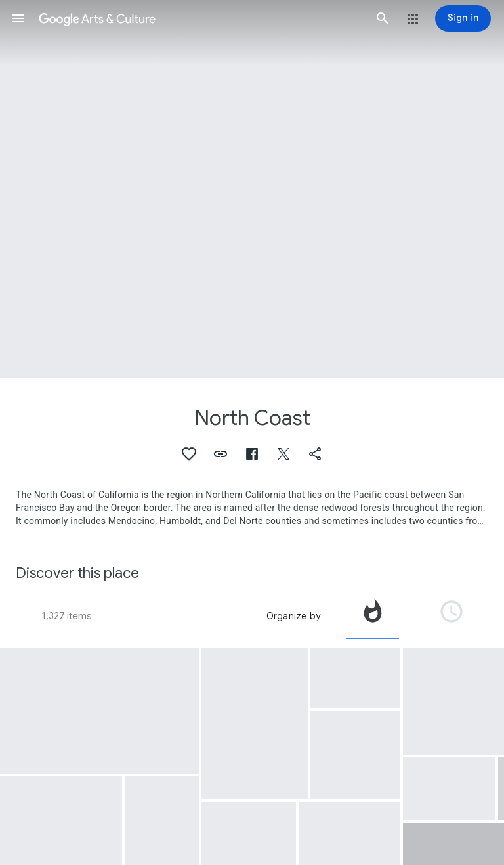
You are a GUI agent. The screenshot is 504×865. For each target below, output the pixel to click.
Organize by (293, 616)
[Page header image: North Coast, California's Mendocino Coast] (252, 189)
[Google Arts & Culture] (200, 18)
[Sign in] (463, 18)
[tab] (373, 616)
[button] (18, 18)
